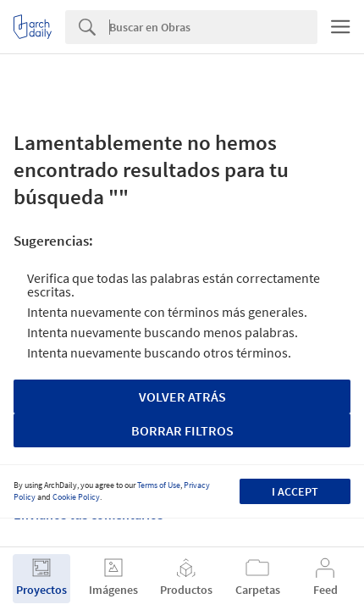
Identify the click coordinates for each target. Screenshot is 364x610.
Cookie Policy (76, 497)
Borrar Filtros (182, 430)
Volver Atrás (182, 396)
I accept (295, 491)
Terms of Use (159, 485)
